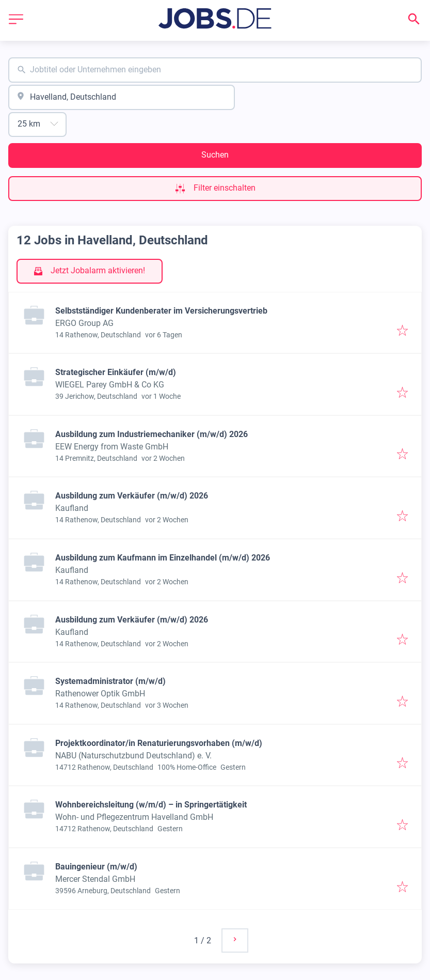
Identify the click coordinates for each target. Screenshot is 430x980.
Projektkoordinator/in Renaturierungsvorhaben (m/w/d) (159, 743)
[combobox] (215, 70)
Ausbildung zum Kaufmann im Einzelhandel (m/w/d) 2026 (163, 558)
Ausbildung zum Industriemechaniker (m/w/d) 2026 (152, 434)
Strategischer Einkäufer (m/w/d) (116, 372)
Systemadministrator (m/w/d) (110, 681)
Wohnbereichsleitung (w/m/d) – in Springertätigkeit (151, 805)
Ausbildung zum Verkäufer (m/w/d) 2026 (132, 496)
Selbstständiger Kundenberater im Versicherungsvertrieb (161, 311)
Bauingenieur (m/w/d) (96, 867)
